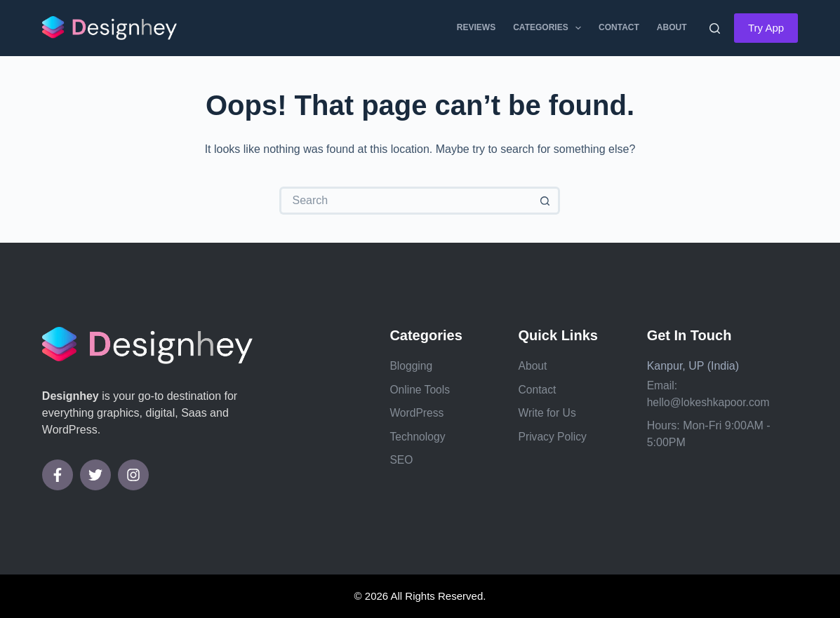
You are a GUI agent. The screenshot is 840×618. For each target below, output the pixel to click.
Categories (550, 28)
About (672, 27)
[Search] (715, 28)
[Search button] (546, 201)
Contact (619, 27)
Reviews (476, 27)
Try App (766, 28)
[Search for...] (406, 201)
